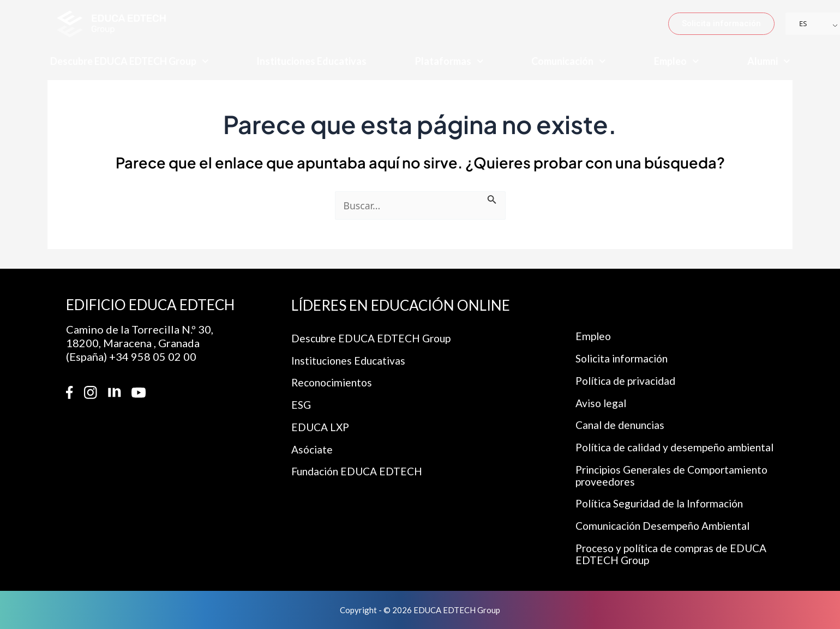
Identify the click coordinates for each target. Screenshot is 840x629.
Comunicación (569, 61)
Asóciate (313, 446)
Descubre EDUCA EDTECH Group (130, 61)
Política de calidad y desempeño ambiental (680, 444)
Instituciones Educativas (311, 61)
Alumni (769, 61)
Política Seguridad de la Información (665, 502)
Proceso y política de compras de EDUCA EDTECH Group (676, 554)
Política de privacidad (629, 376)
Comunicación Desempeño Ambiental (668, 525)
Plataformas (449, 61)
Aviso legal (602, 398)
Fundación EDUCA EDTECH (360, 469)
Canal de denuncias (623, 421)
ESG (302, 401)
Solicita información (625, 353)
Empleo (677, 61)
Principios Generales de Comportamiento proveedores (677, 473)
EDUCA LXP (322, 424)
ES (803, 23)
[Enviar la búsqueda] (494, 199)
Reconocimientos (334, 378)
